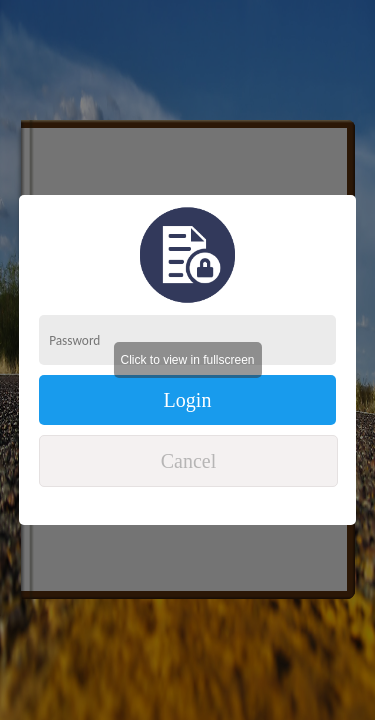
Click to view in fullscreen (187, 360)
